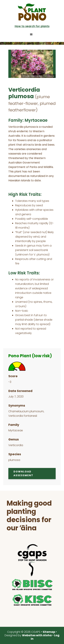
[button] (32, 34)
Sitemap (49, 632)
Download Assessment (23, 474)
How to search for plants (32, 26)
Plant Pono (32, 12)
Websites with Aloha (37, 635)
